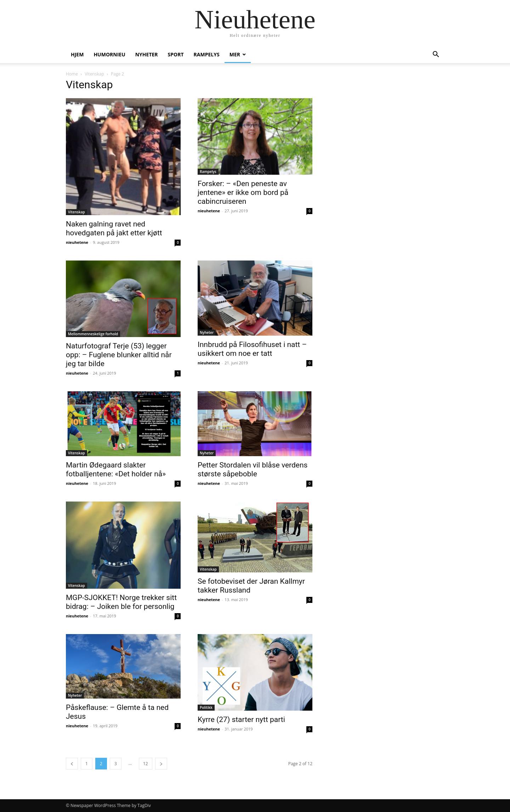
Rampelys (207, 54)
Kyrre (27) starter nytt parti (241, 719)
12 (146, 764)
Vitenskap (94, 74)
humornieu (109, 54)
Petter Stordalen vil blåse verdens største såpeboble (253, 469)
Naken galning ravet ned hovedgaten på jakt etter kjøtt (114, 228)
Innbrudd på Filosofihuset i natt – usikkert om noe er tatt (252, 349)
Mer (235, 54)
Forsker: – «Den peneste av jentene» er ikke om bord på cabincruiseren (243, 192)
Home (72, 74)
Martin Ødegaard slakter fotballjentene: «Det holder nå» (116, 469)
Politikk (206, 707)
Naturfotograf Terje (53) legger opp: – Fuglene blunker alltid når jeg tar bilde (119, 355)
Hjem (77, 54)
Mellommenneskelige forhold (93, 334)
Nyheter (147, 54)
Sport (176, 54)
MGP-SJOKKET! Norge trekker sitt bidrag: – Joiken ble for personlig (121, 602)
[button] (436, 55)
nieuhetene (77, 242)
